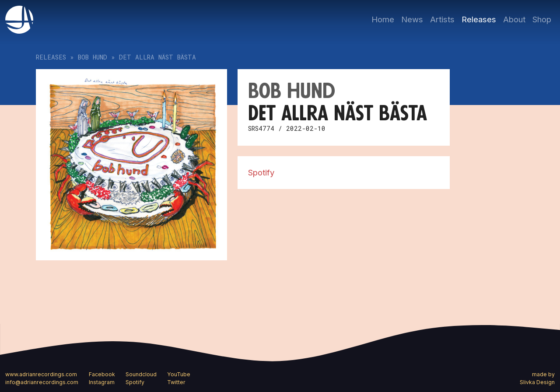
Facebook (102, 374)
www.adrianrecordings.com (41, 374)
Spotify (261, 172)
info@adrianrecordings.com (42, 382)
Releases (479, 19)
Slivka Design (537, 382)
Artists (442, 19)
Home (383, 19)
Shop (542, 19)
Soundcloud (141, 374)
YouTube (179, 374)
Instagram (102, 382)
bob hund (93, 57)
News (412, 19)
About (514, 19)
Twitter (176, 382)
